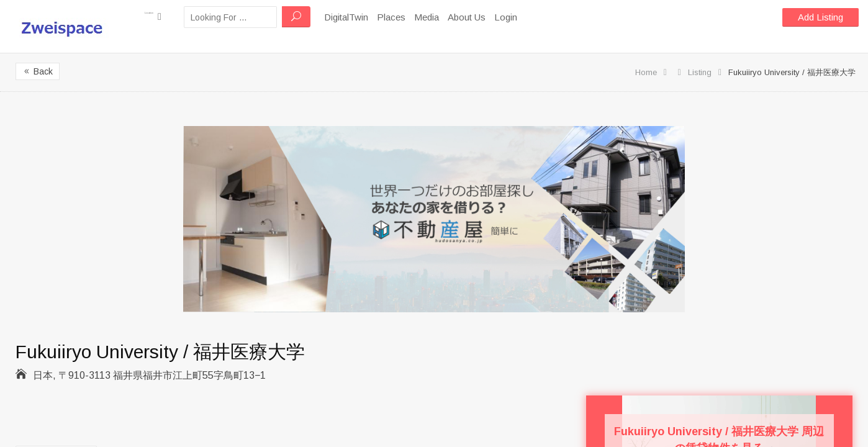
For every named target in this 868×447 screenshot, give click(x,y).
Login (535, 17)
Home (646, 72)
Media (456, 17)
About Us (496, 17)
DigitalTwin (375, 17)
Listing (700, 72)
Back (38, 71)
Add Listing (821, 17)
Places (420, 17)
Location (168, 16)
